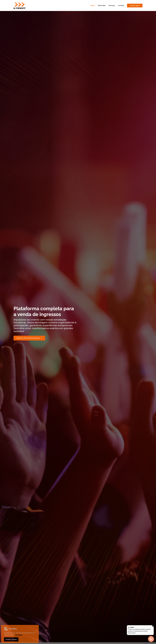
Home (93, 5)
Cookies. (11, 629)
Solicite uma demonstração (29, 338)
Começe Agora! (135, 6)
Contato (121, 5)
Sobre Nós (102, 5)
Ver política (19, 635)
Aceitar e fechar (11, 639)
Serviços (112, 5)
